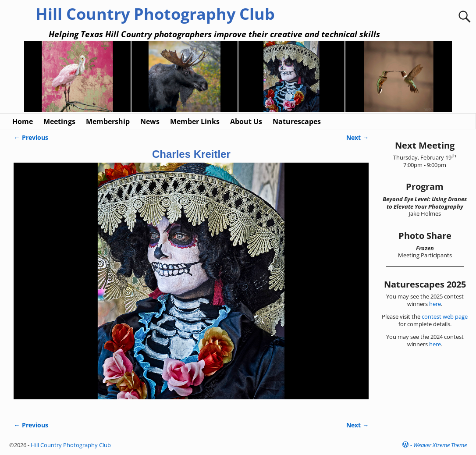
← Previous (31, 137)
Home (23, 121)
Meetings (59, 121)
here (435, 304)
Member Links (195, 121)
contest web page (445, 316)
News (150, 121)
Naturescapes (297, 121)
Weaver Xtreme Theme (440, 445)
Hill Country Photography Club (155, 14)
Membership (108, 121)
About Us (246, 121)
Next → (357, 137)
